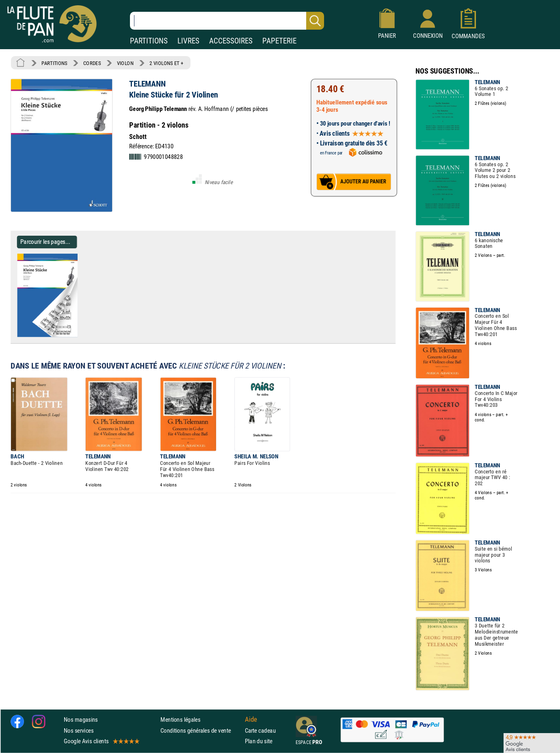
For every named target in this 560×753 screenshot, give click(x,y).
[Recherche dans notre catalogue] (227, 21)
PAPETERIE (279, 41)
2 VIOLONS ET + (166, 63)
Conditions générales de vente (201, 730)
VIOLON (125, 63)
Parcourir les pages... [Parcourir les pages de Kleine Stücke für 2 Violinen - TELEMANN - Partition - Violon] (45, 242)
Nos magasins (81, 720)
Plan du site (259, 741)
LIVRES (188, 41)
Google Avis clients (101, 741)
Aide (251, 720)
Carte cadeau (260, 730)
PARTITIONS (149, 41)
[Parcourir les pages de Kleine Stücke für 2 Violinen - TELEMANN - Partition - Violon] (81, 335)
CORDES (92, 63)
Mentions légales (180, 720)
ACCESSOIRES (231, 41)
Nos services (79, 730)
